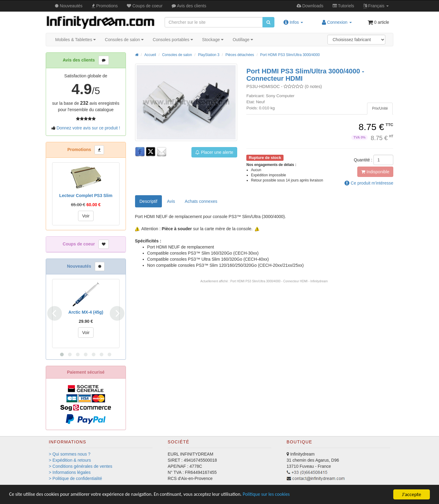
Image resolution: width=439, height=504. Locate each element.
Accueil (150, 55)
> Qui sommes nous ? (70, 454)
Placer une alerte (214, 152)
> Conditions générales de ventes (80, 466)
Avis (189, 6)
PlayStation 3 (209, 55)
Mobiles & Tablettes (75, 40)
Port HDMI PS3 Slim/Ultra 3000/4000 (290, 55)
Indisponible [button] (375, 172)
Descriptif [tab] (148, 201)
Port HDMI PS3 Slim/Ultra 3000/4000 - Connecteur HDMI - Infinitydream (279, 281)
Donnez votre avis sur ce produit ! (88, 128)
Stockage (213, 40)
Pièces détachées (240, 55)
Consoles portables (173, 40)
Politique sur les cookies (284, 495)
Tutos (343, 6)
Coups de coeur (145, 6)
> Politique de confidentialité (75, 478)
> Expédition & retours (70, 460)
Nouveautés (69, 6)
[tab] (380, 109)
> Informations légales (70, 472)
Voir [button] (86, 216)
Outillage (243, 40)
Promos (105, 6)
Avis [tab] (171, 201)
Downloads (310, 6)
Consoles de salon (124, 40)
